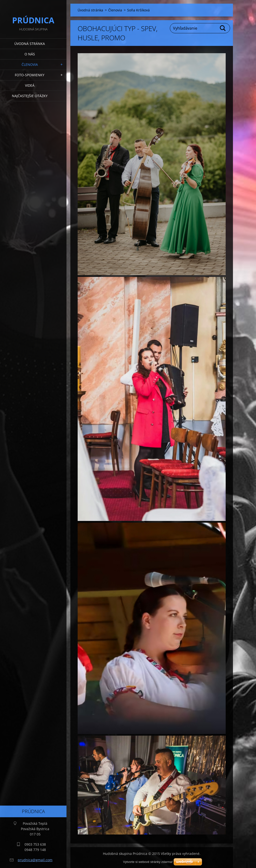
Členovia (30, 64)
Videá (30, 85)
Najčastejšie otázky (30, 96)
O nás (30, 54)
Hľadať (223, 28)
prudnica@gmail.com (35, 860)
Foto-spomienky (30, 75)
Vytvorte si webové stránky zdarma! (148, 862)
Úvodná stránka (30, 44)
